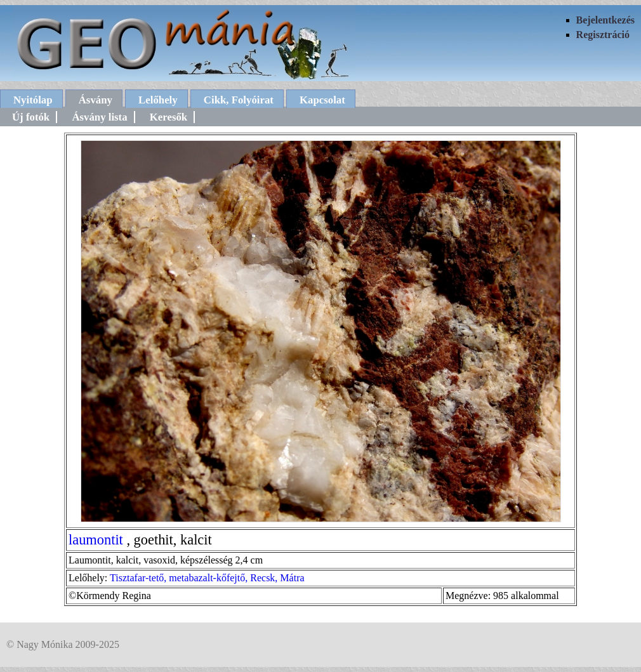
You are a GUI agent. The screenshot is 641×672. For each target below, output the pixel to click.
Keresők (169, 117)
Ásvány (96, 100)
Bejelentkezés (605, 20)
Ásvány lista (99, 117)
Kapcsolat (322, 100)
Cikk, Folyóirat (239, 100)
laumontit (96, 540)
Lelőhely (158, 100)
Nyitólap (33, 100)
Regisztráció (603, 35)
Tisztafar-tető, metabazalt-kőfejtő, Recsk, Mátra (207, 578)
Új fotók (31, 117)
